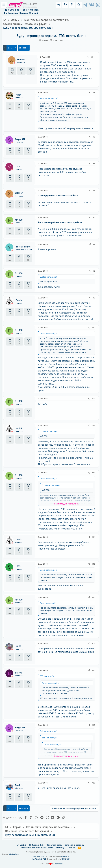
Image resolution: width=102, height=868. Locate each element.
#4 (94, 164)
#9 (94, 298)
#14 (93, 537)
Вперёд (23, 48)
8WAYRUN (65, 857)
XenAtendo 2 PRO (39, 859)
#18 (93, 670)
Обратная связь (54, 845)
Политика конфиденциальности (37, 848)
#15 (93, 564)
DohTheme (59, 864)
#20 (93, 783)
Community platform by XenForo (51, 852)
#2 (94, 92)
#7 (94, 244)
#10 (93, 328)
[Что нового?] (72, 5)
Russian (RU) (36, 845)
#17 (94, 643)
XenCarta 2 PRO (39, 857)
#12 (93, 425)
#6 (94, 217)
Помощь (61, 848)
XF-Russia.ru (14, 854)
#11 (94, 399)
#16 (93, 597)
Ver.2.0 (22, 845)
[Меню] (4, 5)
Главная (71, 848)
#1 (92, 57)
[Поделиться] (88, 57)
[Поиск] (79, 5)
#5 (94, 190)
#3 (94, 137)
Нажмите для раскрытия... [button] (67, 504)
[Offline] (14, 63)
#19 (93, 725)
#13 (93, 473)
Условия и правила (74, 845)
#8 (94, 271)
